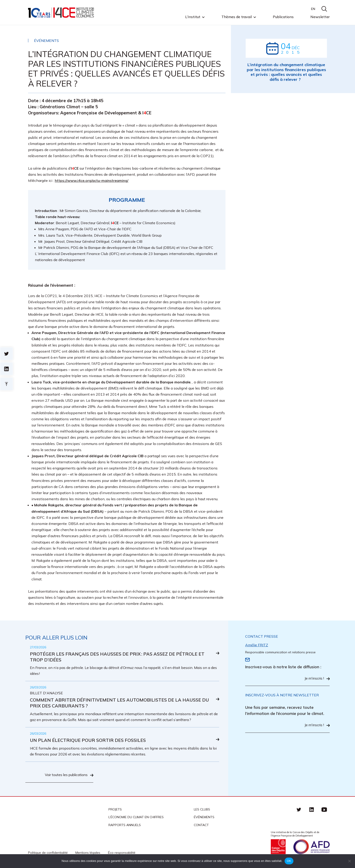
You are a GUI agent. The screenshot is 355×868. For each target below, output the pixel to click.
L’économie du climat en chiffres (136, 818)
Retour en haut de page (6, 384)
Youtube (324, 810)
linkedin (312, 810)
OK (289, 861)
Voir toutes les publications (65, 775)
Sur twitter (6, 354)
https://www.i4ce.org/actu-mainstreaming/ (92, 180)
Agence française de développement (312, 847)
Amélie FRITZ (257, 645)
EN (313, 9)
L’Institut (193, 17)
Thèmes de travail (237, 17)
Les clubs (202, 810)
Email (247, 660)
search (324, 9)
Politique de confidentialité (48, 853)
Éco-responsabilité (122, 853)
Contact (201, 825)
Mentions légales (88, 853)
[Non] (349, 861)
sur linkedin (6, 369)
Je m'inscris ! (314, 679)
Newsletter (320, 17)
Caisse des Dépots (278, 847)
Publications (283, 17)
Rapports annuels (125, 825)
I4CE (61, 13)
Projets (115, 810)
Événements (204, 818)
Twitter (299, 810)
